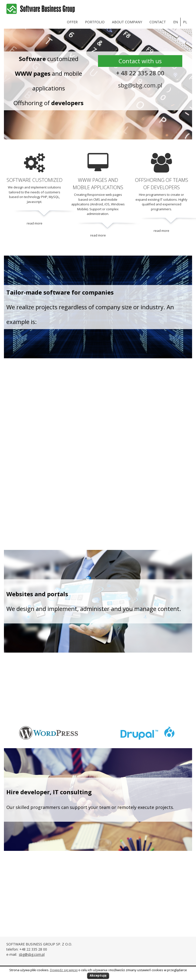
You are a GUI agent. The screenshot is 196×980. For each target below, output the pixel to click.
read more (35, 223)
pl (185, 22)
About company (127, 22)
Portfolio (95, 22)
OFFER (72, 22)
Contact (158, 22)
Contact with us (140, 61)
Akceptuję (98, 975)
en (176, 22)
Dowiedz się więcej (64, 970)
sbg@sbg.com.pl (140, 85)
